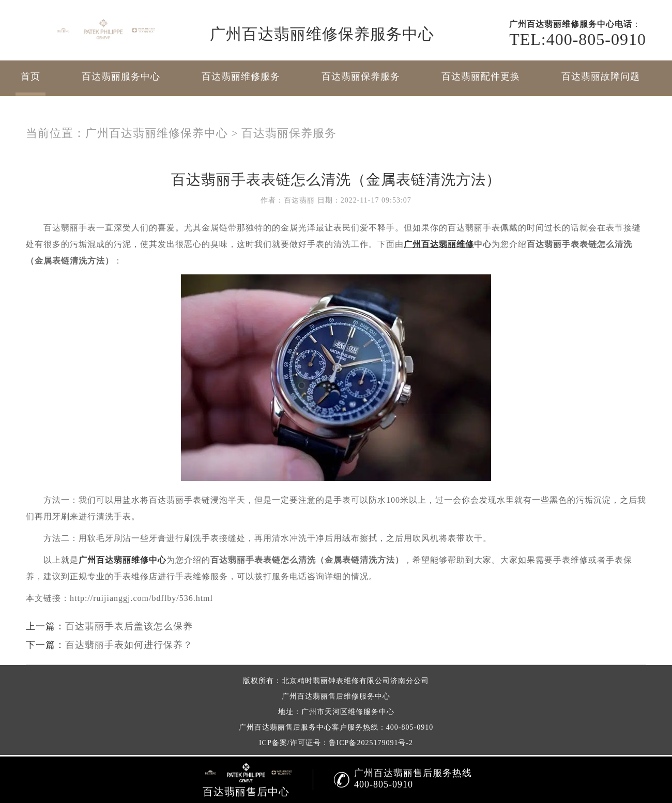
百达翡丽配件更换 (481, 76)
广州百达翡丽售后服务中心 (285, 727)
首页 (30, 76)
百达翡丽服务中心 (121, 76)
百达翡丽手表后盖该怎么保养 (129, 626)
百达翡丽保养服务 (361, 76)
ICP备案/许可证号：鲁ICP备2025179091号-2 (336, 743)
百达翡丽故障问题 (601, 76)
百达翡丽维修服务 (241, 76)
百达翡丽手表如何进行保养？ (129, 645)
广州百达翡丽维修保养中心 (157, 133)
